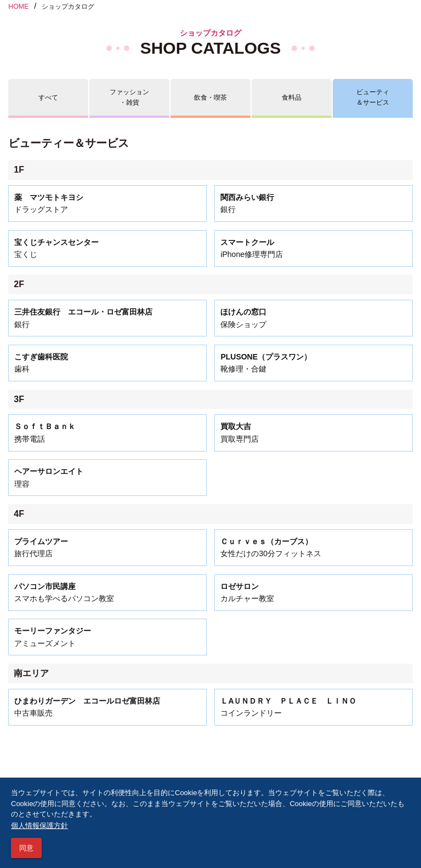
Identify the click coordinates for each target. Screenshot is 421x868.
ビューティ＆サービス (373, 97)
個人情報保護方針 (39, 826)
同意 (26, 848)
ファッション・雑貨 (129, 97)
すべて (48, 98)
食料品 (292, 98)
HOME (18, 7)
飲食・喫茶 (210, 98)
